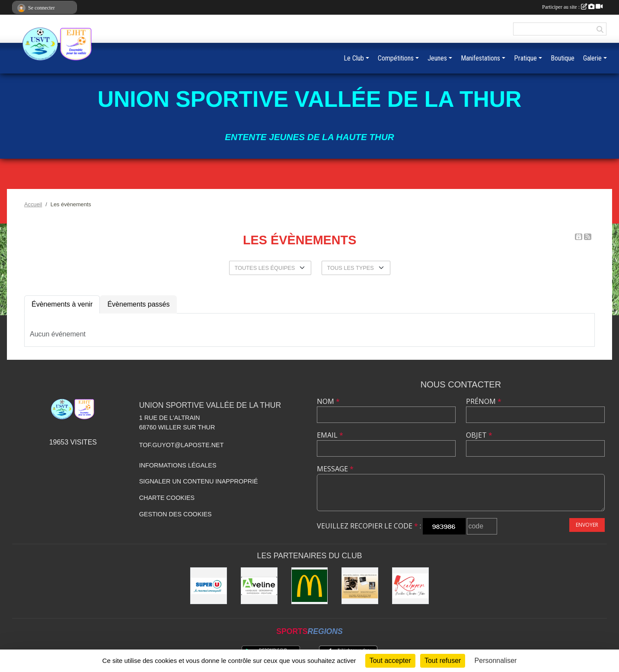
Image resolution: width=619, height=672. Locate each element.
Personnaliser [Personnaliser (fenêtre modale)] (496, 661)
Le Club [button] (354, 58)
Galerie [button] (592, 58)
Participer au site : (572, 7)
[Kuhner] (410, 586)
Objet (479, 435)
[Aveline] (259, 586)
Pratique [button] (525, 58)
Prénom (484, 401)
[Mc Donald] (310, 586)
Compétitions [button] (396, 58)
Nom (328, 401)
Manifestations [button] (480, 58)
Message (335, 469)
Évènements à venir (62, 304)
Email (330, 435)
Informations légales (178, 465)
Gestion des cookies (175, 514)
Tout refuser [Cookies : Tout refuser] (443, 661)
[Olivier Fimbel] (360, 586)
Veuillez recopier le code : (369, 526)
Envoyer (587, 525)
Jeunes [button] (437, 58)
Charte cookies (167, 498)
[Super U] (209, 586)
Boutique (563, 58)
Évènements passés (138, 304)
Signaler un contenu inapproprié (199, 481)
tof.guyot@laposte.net (182, 445)
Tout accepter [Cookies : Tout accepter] (390, 661)
